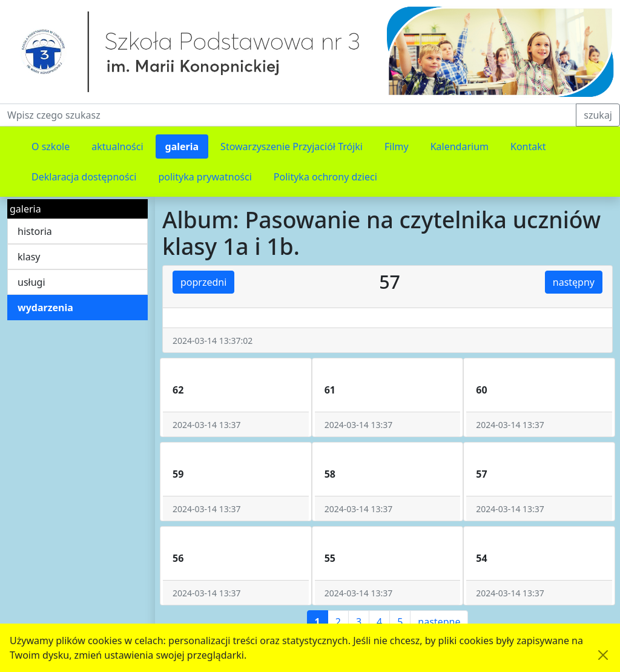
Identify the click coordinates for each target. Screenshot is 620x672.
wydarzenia (45, 308)
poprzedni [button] (203, 282)
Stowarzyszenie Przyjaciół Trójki (292, 147)
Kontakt (528, 147)
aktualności (117, 147)
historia (35, 231)
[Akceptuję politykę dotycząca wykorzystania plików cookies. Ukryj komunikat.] (603, 655)
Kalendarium (460, 147)
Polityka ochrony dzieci (325, 177)
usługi (31, 282)
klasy (29, 257)
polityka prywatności (205, 177)
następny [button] (574, 282)
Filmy (397, 147)
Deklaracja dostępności (84, 177)
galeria (182, 147)
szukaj (598, 115)
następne (439, 622)
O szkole (51, 147)
